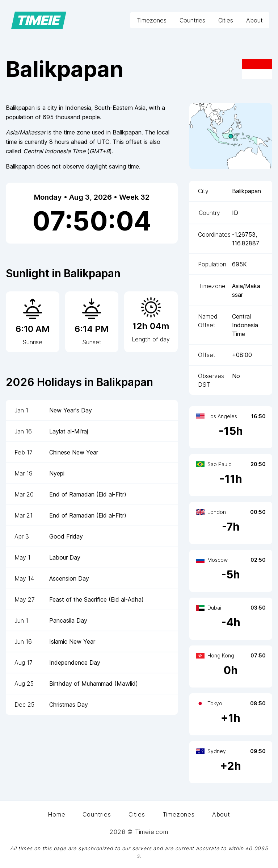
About (254, 20)
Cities (226, 20)
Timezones (152, 20)
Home (56, 814)
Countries (192, 20)
